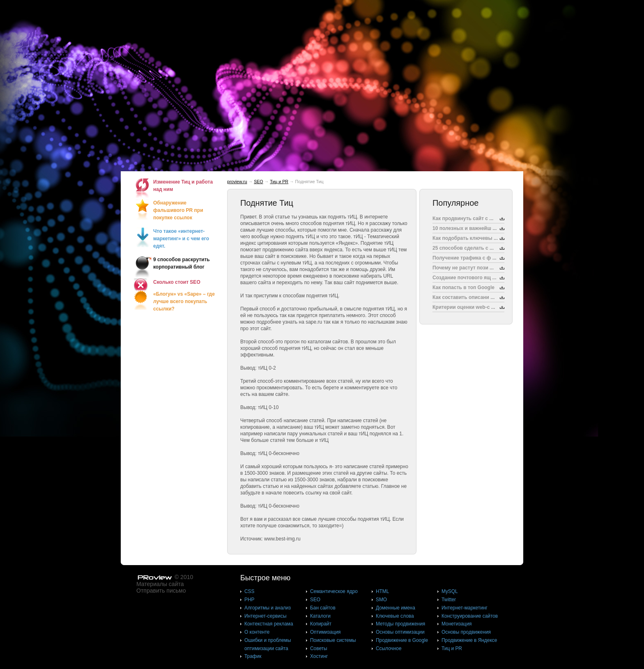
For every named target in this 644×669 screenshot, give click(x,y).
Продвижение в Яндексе (469, 640)
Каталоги (320, 616)
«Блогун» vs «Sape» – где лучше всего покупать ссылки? (184, 301)
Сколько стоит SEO (177, 282)
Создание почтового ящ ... (465, 278)
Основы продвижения (466, 632)
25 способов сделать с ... (463, 248)
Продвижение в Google (402, 640)
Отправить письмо (161, 591)
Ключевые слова (395, 616)
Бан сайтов (323, 608)
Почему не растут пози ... (463, 268)
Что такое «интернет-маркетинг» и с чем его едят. (181, 239)
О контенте (257, 632)
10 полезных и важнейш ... (465, 228)
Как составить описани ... (463, 297)
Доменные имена (396, 608)
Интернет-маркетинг (465, 608)
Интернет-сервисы (265, 616)
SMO (381, 600)
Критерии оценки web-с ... (464, 307)
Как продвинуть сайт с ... (463, 218)
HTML (382, 591)
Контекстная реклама (269, 624)
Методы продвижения (400, 624)
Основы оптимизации (400, 632)
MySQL (450, 591)
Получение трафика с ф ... (465, 258)
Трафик (253, 656)
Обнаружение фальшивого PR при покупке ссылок (178, 210)
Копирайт (321, 624)
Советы (319, 648)
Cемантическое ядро (334, 591)
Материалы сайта (160, 584)
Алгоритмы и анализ (268, 608)
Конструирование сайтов (470, 616)
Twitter (449, 600)
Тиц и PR (279, 182)
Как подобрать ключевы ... (465, 238)
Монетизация (457, 624)
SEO (259, 182)
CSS (249, 591)
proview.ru (237, 182)
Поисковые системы (333, 640)
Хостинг (319, 656)
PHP (249, 600)
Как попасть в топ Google (463, 287)
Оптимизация (325, 632)
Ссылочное (389, 648)
